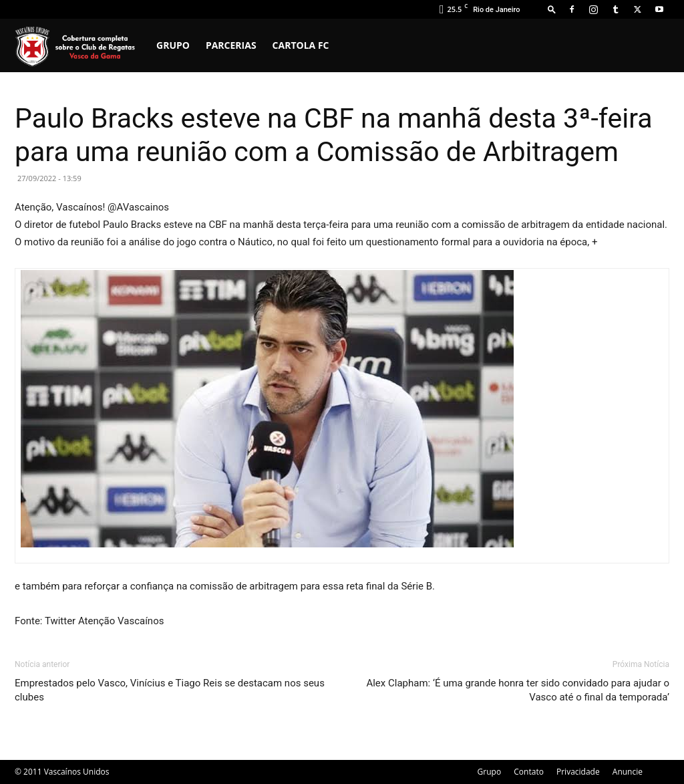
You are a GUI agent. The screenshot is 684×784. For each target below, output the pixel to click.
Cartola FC (301, 45)
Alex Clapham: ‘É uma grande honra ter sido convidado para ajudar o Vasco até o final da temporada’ (518, 690)
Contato (529, 772)
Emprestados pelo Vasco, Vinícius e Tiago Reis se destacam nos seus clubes (170, 690)
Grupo (173, 45)
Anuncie (628, 772)
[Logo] (81, 45)
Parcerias (231, 45)
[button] (552, 9)
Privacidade (578, 772)
